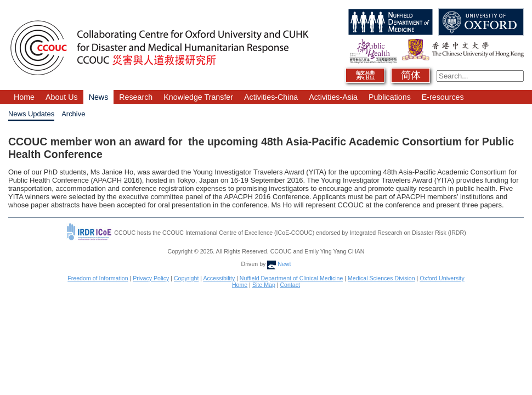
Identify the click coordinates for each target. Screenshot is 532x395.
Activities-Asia (333, 97)
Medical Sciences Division (381, 278)
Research (136, 97)
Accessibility (219, 278)
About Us (62, 97)
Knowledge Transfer (198, 97)
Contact (290, 285)
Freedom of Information (98, 278)
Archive (73, 114)
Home (24, 97)
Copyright (186, 278)
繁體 (365, 75)
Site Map (264, 285)
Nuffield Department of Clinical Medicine (292, 278)
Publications (390, 97)
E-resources (443, 97)
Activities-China (271, 97)
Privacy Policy (151, 278)
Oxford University (442, 278)
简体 (411, 75)
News (99, 97)
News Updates (31, 114)
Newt (279, 264)
